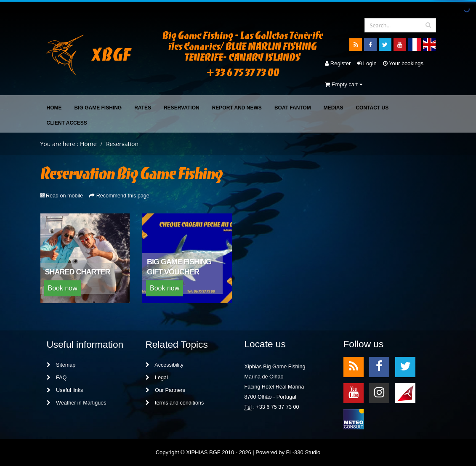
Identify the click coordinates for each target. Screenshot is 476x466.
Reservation (182, 108)
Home (54, 108)
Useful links (65, 390)
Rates (143, 108)
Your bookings (403, 63)
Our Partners (166, 390)
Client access (67, 123)
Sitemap (61, 365)
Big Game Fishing (98, 108)
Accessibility (165, 365)
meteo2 (354, 419)
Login (367, 63)
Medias (334, 108)
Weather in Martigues (77, 403)
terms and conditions (175, 403)
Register (338, 63)
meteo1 (405, 393)
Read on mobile (64, 196)
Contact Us (372, 108)
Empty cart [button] (343, 84)
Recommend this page (123, 196)
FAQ (57, 378)
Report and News (237, 108)
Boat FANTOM (293, 108)
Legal (157, 378)
